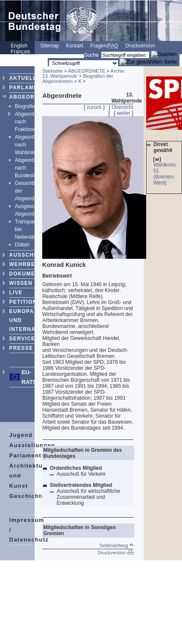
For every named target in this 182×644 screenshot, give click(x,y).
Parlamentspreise (37, 455)
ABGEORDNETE (32, 97)
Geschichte (27, 496)
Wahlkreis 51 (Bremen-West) (165, 174)
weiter (124, 113)
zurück (94, 107)
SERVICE (22, 339)
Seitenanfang (116, 545)
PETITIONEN (27, 302)
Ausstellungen (32, 445)
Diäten (22, 245)
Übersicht (123, 107)
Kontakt (75, 46)
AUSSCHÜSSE (30, 255)
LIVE (16, 293)
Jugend (21, 435)
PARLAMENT (27, 88)
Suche (91, 55)
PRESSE (21, 348)
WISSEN (21, 283)
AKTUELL (23, 78)
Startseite (52, 71)
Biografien (26, 106)
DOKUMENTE (28, 274)
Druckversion (140, 46)
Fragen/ (104, 46)
